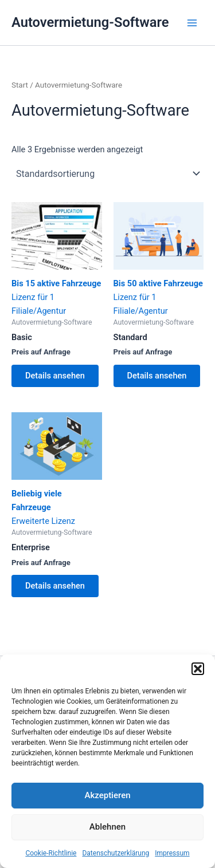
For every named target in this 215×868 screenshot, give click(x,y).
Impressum (172, 853)
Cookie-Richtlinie (51, 853)
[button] (198, 669)
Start (20, 85)
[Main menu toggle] (192, 22)
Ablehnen (107, 827)
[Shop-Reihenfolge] (107, 173)
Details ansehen (55, 376)
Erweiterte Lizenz (57, 469)
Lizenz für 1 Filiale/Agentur (57, 259)
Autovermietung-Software (90, 22)
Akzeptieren (107, 795)
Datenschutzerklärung (116, 853)
